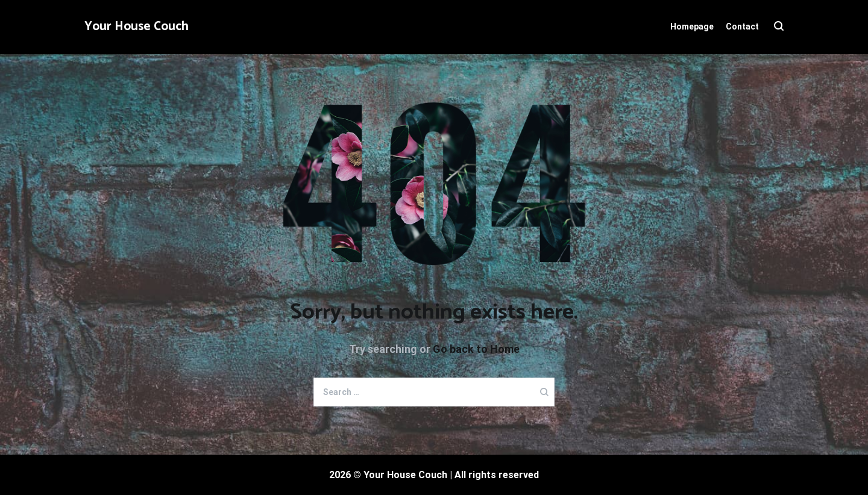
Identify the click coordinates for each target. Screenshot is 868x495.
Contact (742, 26)
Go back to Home (476, 349)
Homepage (692, 26)
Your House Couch (137, 26)
